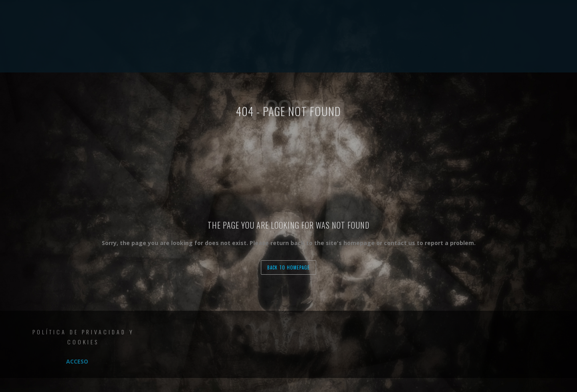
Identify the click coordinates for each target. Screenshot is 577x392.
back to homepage (288, 267)
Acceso (77, 361)
